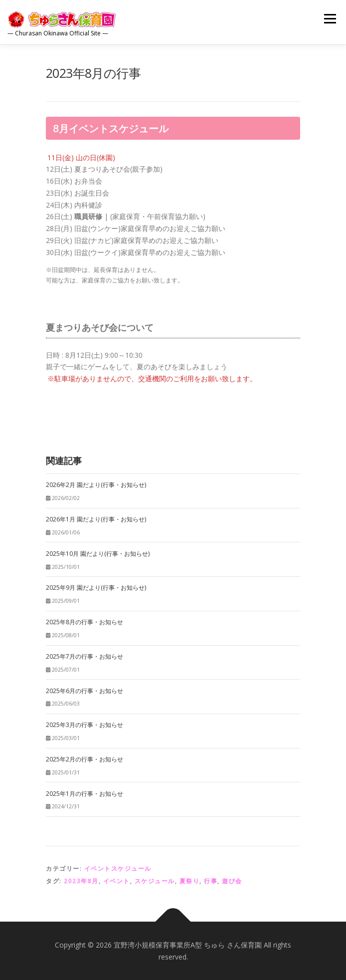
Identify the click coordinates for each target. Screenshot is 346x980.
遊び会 (232, 881)
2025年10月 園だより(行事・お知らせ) (98, 554)
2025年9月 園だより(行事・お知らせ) (96, 588)
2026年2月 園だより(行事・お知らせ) (96, 485)
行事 (211, 881)
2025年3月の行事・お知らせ (85, 725)
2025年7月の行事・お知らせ (85, 656)
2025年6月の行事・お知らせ (85, 691)
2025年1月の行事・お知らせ (85, 794)
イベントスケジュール (118, 868)
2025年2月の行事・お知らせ (85, 759)
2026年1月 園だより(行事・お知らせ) (96, 519)
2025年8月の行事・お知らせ (85, 622)
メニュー (330, 19)
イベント (117, 881)
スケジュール (155, 881)
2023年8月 (81, 881)
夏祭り (190, 881)
